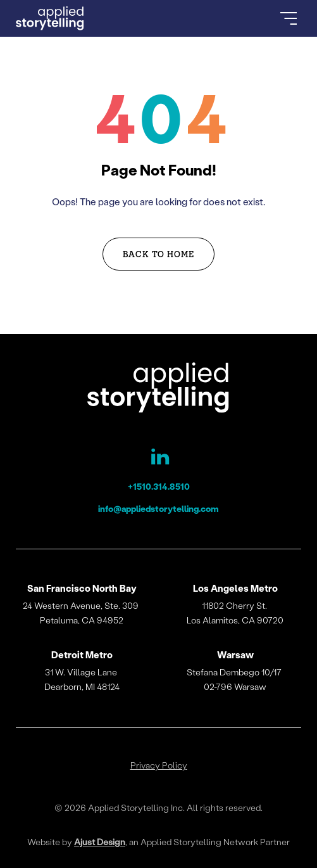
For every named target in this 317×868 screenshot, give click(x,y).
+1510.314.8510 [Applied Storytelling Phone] (159, 486)
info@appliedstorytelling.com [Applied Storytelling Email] (158, 508)
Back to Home (159, 254)
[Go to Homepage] (50, 18)
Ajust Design (100, 842)
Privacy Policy (159, 765)
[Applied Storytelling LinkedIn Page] (159, 459)
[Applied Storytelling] (158, 389)
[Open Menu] (289, 18)
